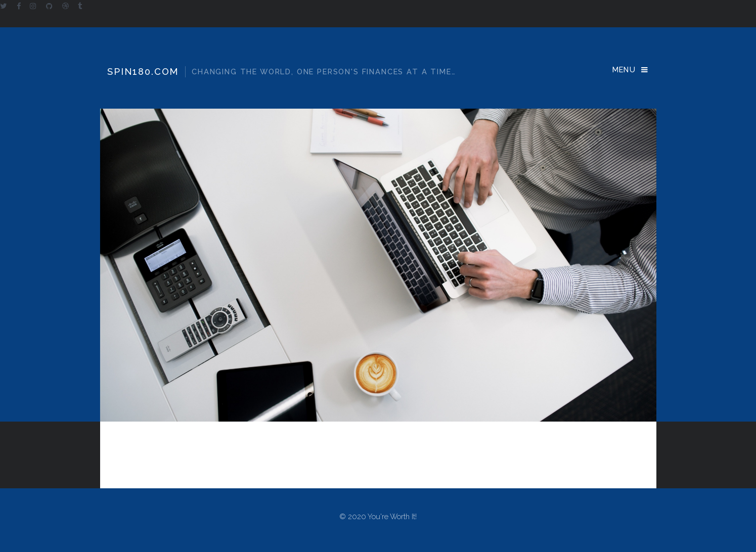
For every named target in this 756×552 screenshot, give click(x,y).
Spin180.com (281, 72)
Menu (624, 70)
